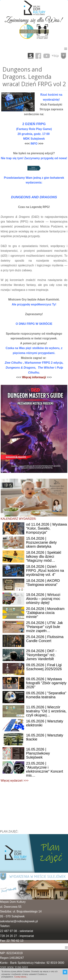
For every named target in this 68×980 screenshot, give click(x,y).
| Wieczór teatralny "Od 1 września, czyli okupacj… (46, 711)
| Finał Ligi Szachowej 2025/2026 (44, 667)
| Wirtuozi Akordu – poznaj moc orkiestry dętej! (43, 599)
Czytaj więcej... (21, 977)
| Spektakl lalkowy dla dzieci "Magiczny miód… (44, 556)
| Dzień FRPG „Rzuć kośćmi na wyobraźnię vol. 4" (45, 571)
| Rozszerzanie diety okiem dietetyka (41, 542)
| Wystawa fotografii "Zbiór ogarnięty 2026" (46, 683)
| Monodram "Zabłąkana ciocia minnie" (45, 613)
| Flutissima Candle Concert (45, 639)
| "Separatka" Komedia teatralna (46, 695)
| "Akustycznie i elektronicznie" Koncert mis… (45, 769)
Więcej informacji (34, 377)
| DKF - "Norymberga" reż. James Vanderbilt (41, 655)
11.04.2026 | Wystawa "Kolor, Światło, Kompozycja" (47, 528)
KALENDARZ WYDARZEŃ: (18, 519)
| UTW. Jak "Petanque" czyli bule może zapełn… (45, 627)
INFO (34, 144)
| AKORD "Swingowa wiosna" (43, 583)
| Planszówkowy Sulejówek (38, 753)
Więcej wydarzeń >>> (15, 781)
